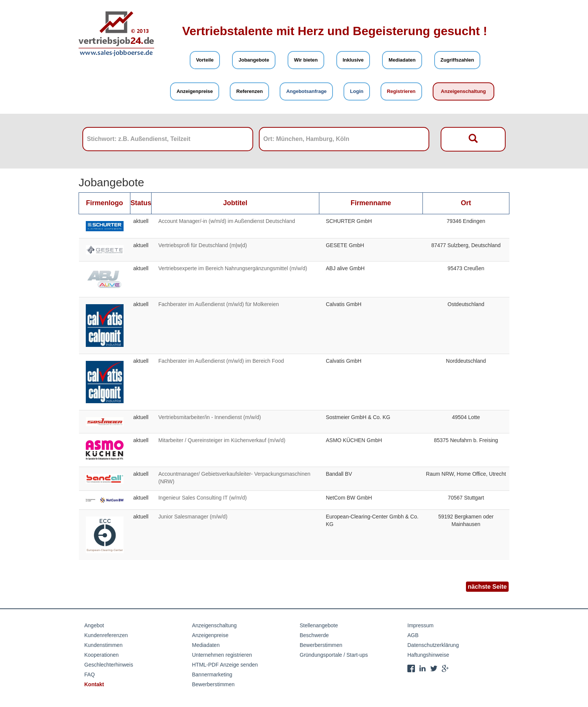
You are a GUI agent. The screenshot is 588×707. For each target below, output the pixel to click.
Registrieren (401, 91)
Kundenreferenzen (106, 635)
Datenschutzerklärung (433, 645)
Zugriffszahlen (457, 60)
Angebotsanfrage (306, 91)
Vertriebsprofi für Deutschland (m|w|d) (203, 245)
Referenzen (249, 91)
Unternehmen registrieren (222, 655)
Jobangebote (254, 60)
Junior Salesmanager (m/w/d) (193, 517)
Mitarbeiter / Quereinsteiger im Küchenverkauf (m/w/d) (222, 440)
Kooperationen (101, 655)
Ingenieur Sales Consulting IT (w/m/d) (203, 498)
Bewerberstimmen (213, 684)
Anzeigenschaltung (463, 91)
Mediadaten (402, 60)
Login (357, 91)
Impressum (420, 625)
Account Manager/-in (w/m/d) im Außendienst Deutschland (227, 221)
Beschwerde (314, 635)
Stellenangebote (319, 625)
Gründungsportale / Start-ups (334, 655)
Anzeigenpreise (195, 91)
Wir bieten (306, 60)
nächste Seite (487, 587)
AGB (413, 635)
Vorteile (205, 60)
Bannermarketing (212, 675)
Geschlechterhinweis (109, 665)
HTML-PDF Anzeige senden (225, 665)
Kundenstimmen (103, 645)
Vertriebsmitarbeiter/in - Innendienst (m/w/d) (210, 417)
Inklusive (353, 60)
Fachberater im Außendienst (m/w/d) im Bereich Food (221, 361)
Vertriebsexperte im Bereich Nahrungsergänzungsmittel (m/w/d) (233, 268)
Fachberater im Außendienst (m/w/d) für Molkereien (219, 304)
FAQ (90, 675)
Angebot (94, 625)
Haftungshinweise (428, 655)
